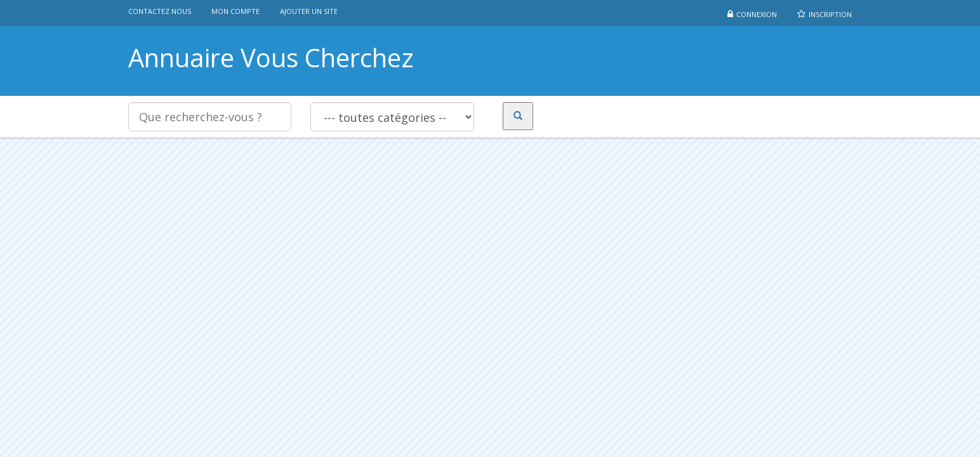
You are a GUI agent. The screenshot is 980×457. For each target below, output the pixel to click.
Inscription (830, 14)
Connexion (757, 14)
